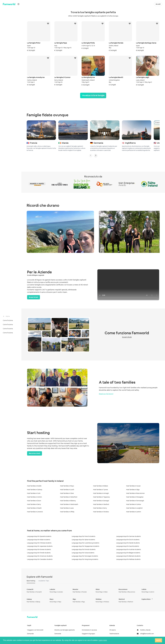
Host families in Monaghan (135, 497)
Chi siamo (113, 630)
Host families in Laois (67, 508)
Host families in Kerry (100, 508)
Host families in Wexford (101, 504)
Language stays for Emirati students (84, 549)
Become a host (35, 453)
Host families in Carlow (134, 504)
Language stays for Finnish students (39, 553)
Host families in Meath (34, 508)
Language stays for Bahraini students (128, 556)
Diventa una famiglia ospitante (65, 630)
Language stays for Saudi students (128, 546)
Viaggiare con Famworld (35, 630)
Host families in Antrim (34, 497)
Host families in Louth (67, 490)
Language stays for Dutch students (128, 540)
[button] (151, 4)
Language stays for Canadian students (40, 559)
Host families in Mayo (67, 486)
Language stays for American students (40, 556)
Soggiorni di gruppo (88, 634)
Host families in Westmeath (69, 504)
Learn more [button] (103, 640)
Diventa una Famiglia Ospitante (137, 4)
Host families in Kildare (101, 486)
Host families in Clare (67, 493)
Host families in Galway (35, 490)
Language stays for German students (128, 536)
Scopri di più (34, 297)
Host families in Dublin (34, 486)
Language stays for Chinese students (39, 543)
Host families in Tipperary (101, 497)
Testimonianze (114, 634)
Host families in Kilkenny (68, 501)
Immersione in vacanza (89, 630)
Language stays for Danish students (128, 543)
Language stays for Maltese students (128, 559)
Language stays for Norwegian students (85, 556)
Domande (30, 634)
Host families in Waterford (69, 497)
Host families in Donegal (101, 501)
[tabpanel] (93, 596)
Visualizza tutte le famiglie (93, 95)
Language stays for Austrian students (129, 549)
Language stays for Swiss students (83, 553)
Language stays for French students (83, 536)
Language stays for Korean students (39, 549)
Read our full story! (106, 394)
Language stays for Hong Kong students (85, 559)
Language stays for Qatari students (83, 540)
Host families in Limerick (35, 512)
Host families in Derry (34, 504)
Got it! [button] (158, 640)
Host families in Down (34, 501)
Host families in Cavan (133, 486)
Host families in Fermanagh (135, 501)
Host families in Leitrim (134, 512)
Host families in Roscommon (135, 493)
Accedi (158, 4)
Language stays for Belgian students (128, 553)
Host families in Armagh (101, 493)
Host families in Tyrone (101, 490)
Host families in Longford (134, 508)
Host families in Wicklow (101, 512)
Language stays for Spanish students (39, 536)
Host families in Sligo (133, 490)
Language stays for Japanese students (40, 546)
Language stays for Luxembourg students (85, 543)
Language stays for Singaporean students (85, 546)
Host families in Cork (34, 493)
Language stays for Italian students (39, 540)
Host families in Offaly (67, 512)
